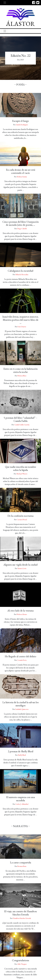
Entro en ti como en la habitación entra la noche (21, 370)
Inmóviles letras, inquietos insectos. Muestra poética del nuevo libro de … (20, 320)
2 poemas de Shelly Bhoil (21, 751)
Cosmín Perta (22, 660)
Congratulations (21, 960)
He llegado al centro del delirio (20, 656)
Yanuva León (22, 568)
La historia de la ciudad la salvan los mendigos (21, 704)
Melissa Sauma (22, 177)
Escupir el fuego (21, 121)
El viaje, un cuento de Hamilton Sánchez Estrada (21, 913)
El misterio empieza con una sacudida (21, 799)
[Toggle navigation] (5, 3)
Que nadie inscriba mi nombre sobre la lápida (21, 468)
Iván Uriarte (22, 327)
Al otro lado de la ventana (20, 611)
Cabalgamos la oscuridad (20, 271)
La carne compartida (21, 862)
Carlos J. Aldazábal (22, 804)
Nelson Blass (22, 376)
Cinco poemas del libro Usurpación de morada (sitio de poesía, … (21, 223)
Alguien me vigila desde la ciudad (20, 565)
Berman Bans (22, 866)
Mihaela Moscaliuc (22, 274)
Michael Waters (22, 474)
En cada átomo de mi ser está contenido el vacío (21, 171)
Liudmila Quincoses (22, 709)
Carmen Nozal (22, 520)
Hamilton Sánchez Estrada (22, 918)
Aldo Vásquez (22, 964)
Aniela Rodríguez (22, 125)
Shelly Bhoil (22, 755)
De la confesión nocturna (20, 516)
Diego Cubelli (22, 229)
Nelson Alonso (22, 614)
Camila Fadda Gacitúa (22, 425)
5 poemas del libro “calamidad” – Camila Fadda (20, 419)
